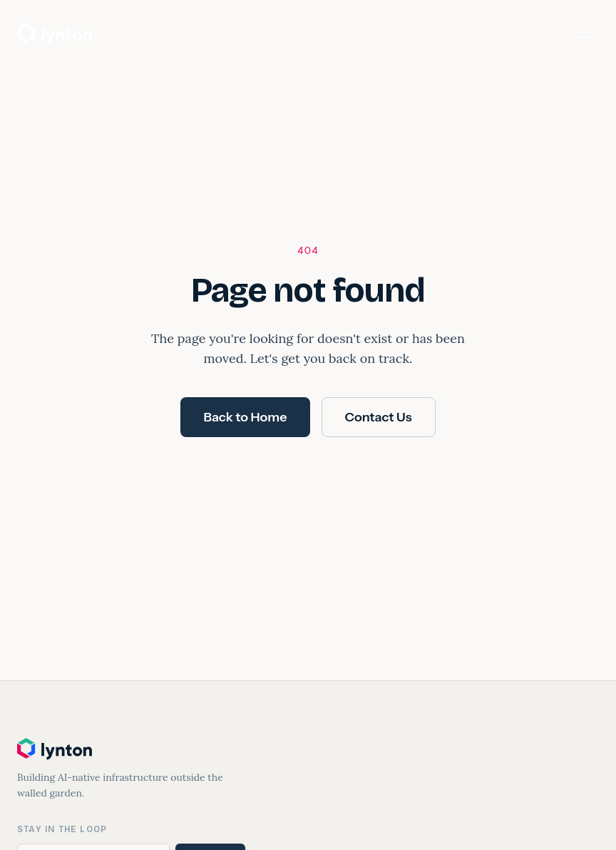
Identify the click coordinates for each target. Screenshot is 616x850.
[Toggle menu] (585, 34)
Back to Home (245, 417)
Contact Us (379, 417)
